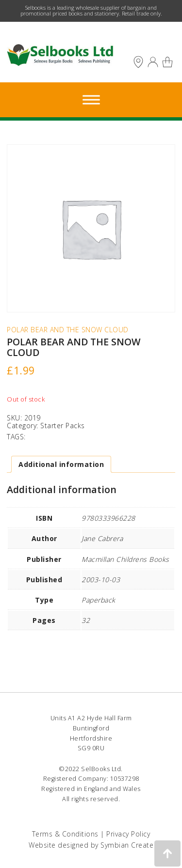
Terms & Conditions (65, 834)
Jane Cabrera (102, 538)
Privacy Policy (128, 834)
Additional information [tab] (61, 464)
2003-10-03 (101, 580)
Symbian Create (127, 845)
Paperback (99, 600)
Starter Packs (63, 426)
